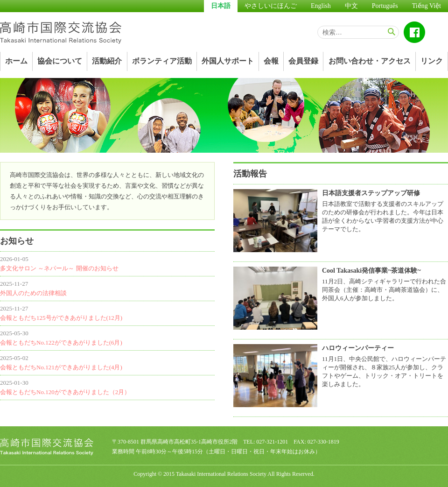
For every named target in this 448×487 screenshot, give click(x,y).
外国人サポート (228, 61)
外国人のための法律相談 (33, 293)
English (321, 6)
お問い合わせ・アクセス (370, 61)
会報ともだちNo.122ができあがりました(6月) (61, 342)
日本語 (221, 6)
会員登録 (303, 61)
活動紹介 (107, 61)
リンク (432, 61)
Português (385, 6)
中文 (351, 6)
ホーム (16, 61)
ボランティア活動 (162, 61)
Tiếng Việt (427, 6)
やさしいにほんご (271, 6)
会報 (271, 61)
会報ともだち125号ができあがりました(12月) (61, 318)
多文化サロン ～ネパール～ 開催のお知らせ (59, 268)
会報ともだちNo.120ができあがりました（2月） (65, 392)
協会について (60, 61)
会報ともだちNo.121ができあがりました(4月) (61, 367)
